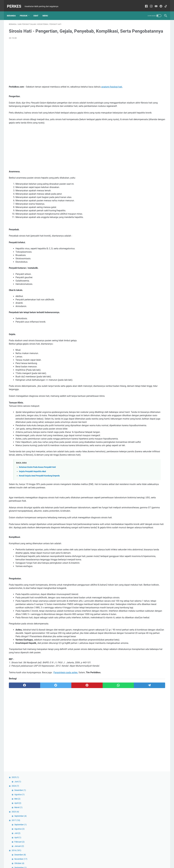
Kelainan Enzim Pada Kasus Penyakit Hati (37, 504)
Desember (135, 36)
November (136, 105)
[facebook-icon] (144, 3)
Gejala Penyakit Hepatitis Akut (32, 509)
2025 (130, 23)
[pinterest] (61, 766)
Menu (47, 11)
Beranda (13, 11)
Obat (38, 11)
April (133, 49)
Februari (134, 88)
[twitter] (40, 766)
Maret (133, 53)
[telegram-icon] (159, 3)
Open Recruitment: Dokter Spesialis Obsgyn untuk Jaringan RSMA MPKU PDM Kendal (144, 301)
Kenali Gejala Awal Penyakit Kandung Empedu (39, 513)
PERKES (16, 3)
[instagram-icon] (149, 3)
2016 (131, 96)
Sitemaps (87, 858)
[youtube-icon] (154, 3)
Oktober (134, 109)
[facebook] (19, 766)
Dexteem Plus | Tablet (136, 284)
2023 (130, 57)
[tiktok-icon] (164, 3)
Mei (132, 45)
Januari (134, 92)
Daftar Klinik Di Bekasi (137, 351)
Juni (132, 27)
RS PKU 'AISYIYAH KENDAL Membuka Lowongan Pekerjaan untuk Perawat (142, 235)
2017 (131, 66)
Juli (132, 79)
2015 (131, 143)
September (135, 62)
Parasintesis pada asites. (66, 753)
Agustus (134, 40)
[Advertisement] (61, 66)
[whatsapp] (82, 766)
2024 (130, 32)
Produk (26, 11)
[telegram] (103, 766)
